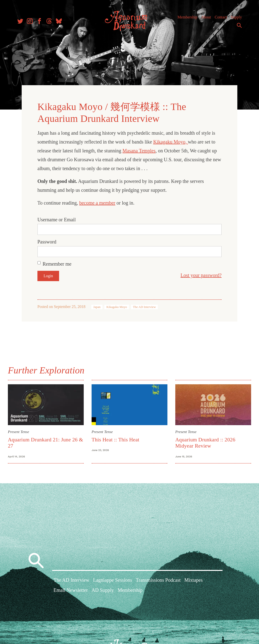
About (206, 17)
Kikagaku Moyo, (170, 142)
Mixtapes (194, 580)
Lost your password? (201, 275)
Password (47, 242)
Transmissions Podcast (158, 580)
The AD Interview (144, 307)
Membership (187, 17)
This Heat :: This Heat (115, 440)
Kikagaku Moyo (117, 307)
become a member (97, 203)
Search (239, 25)
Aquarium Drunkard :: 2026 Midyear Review (205, 443)
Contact (221, 17)
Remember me (57, 264)
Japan (97, 307)
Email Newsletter (71, 590)
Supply (236, 17)
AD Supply (103, 590)
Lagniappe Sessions (113, 580)
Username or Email (57, 220)
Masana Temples (139, 151)
